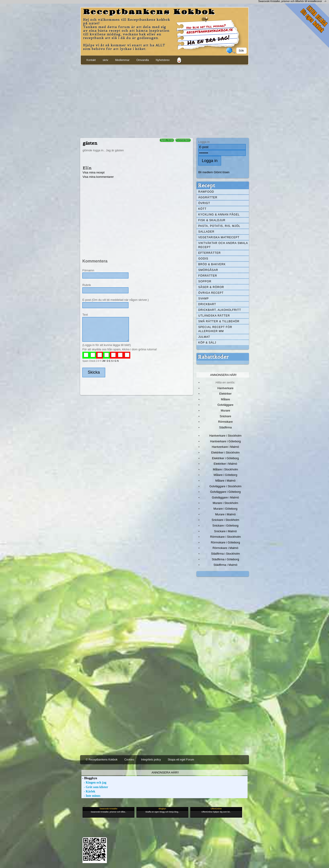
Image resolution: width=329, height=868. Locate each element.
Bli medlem (206, 172)
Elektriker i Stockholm (226, 452)
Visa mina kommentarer (98, 177)
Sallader (206, 232)
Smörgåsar (208, 270)
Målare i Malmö (226, 481)
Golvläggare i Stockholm (225, 486)
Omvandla (143, 60)
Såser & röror (211, 287)
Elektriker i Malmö (226, 464)
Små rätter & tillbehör (219, 321)
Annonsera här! (223, 375)
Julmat (204, 337)
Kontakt (91, 60)
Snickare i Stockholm (226, 520)
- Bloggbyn (89, 778)
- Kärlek (88, 791)
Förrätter (208, 276)
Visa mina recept (94, 172)
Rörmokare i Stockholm (226, 537)
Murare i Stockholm (225, 503)
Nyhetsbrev (163, 60)
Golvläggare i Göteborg (225, 492)
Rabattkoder (213, 357)
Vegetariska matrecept (219, 237)
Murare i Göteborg (225, 509)
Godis (203, 259)
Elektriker (225, 394)
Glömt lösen (222, 172)
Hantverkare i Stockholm (225, 436)
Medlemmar (122, 60)
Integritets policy (151, 760)
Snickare (225, 416)
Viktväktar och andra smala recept (223, 245)
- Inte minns (91, 796)
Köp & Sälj (207, 343)
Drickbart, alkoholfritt (220, 310)
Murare (225, 410)
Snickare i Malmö (225, 531)
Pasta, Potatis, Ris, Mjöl (219, 226)
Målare (225, 399)
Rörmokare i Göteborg (225, 542)
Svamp (204, 299)
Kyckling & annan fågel (219, 215)
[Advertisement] (164, 101)
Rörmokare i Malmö (225, 548)
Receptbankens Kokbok (149, 12)
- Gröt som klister (95, 787)
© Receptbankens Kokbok (102, 760)
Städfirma (225, 427)
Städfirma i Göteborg (225, 559)
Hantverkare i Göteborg (226, 441)
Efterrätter (209, 253)
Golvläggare (225, 405)
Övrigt (204, 203)
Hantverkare (226, 388)
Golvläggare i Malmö (226, 497)
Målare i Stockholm (225, 469)
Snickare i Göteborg (225, 526)
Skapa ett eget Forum (181, 760)
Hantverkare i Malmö (225, 447)
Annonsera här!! (165, 772)
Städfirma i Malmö (225, 565)
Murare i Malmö (225, 514)
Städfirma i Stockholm (225, 554)
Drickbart (207, 304)
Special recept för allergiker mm (215, 329)
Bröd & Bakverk (212, 264)
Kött (202, 209)
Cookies (129, 760)
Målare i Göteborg (225, 475)
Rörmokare (225, 422)
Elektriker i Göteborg (225, 458)
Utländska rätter (214, 316)
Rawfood (206, 192)
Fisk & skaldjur (212, 220)
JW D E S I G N (110, 361)
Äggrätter (208, 197)
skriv (106, 60)
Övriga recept (211, 293)
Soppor (205, 281)
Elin (87, 168)
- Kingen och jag (94, 783)
